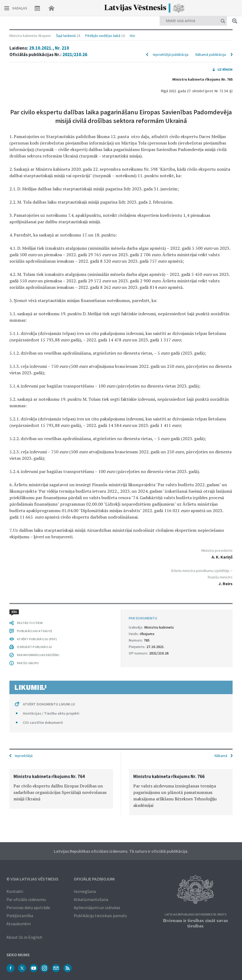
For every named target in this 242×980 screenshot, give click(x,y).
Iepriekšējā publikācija (171, 54)
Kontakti (15, 891)
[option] (61, 789)
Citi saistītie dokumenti (43, 722)
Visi (132, 36)
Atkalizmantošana (91, 899)
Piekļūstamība (20, 916)
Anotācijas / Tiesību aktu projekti (51, 713)
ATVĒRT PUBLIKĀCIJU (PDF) (37, 639)
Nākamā (221, 756)
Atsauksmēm (19, 924)
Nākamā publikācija (211, 54)
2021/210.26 (75, 54)
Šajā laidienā (66, 36)
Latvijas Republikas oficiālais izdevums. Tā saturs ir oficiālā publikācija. (121, 851)
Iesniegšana (85, 891)
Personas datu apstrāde (28, 907)
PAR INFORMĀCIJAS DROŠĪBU (38, 655)
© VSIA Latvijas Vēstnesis (32, 879)
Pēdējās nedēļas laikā (103, 36)
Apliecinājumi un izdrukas (97, 907)
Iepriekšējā (24, 756)
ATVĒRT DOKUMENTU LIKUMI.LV (49, 704)
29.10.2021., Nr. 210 (49, 48)
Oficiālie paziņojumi (94, 879)
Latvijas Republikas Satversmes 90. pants (196, 915)
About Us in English (24, 937)
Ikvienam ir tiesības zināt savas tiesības (195, 923)
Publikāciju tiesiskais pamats (100, 916)
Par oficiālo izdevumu (26, 899)
